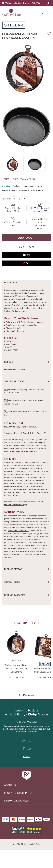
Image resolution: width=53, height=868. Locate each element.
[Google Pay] (26, 263)
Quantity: (6, 198)
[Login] (34, 12)
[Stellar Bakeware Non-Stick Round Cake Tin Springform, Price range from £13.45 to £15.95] (16, 642)
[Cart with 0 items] (42, 12)
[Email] (26, 749)
